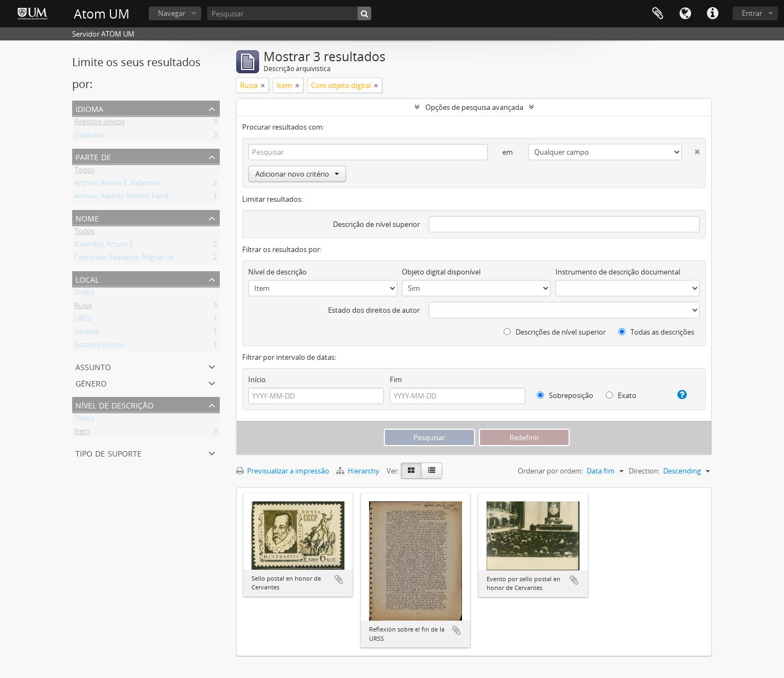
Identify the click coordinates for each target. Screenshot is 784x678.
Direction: (644, 471)
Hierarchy (359, 471)
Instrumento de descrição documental (618, 272)
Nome (87, 217)
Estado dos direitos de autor (374, 310)
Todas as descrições (656, 332)
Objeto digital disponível (441, 272)
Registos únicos (100, 124)
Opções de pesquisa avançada (474, 107)
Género (91, 382)
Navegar (172, 13)
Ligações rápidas (712, 14)
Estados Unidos (100, 347)
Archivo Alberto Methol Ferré (121, 198)
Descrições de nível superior (555, 332)
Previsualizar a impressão (283, 471)
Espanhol (89, 137)
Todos (84, 172)
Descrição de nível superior (376, 224)
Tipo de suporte (109, 452)
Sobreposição (565, 395)
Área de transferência (658, 14)
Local (87, 279)
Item (82, 433)
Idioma (685, 14)
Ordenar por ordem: (551, 471)
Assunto (93, 366)
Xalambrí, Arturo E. (105, 246)
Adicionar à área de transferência (339, 580)
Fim (396, 379)
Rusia (83, 307)
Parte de (93, 156)
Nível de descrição (115, 404)
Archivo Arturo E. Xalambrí (117, 185)
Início (257, 379)
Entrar (752, 13)
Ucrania (87, 334)
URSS (83, 320)
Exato (621, 395)
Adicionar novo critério (297, 174)
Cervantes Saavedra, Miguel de (124, 259)
